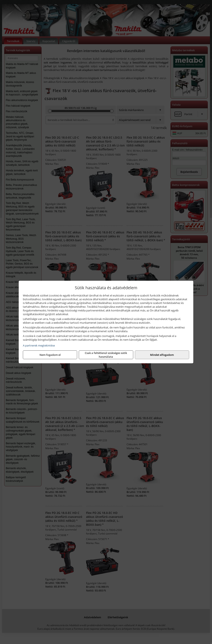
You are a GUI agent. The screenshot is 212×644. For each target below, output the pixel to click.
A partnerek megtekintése (39, 345)
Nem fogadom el (50, 355)
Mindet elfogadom (162, 355)
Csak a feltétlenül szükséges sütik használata (106, 355)
